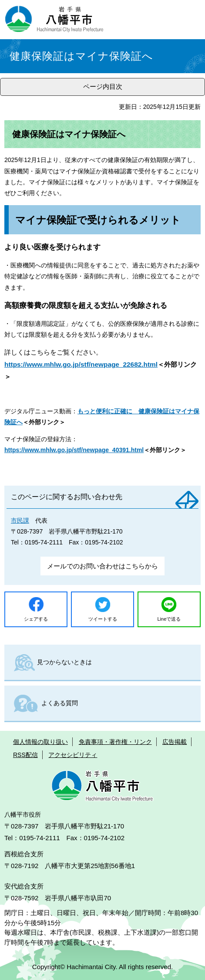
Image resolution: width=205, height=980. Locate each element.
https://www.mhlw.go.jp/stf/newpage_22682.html (81, 364)
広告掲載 (175, 742)
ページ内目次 (103, 86)
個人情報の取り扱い (40, 742)
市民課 (20, 520)
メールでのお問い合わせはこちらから (102, 566)
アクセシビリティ (73, 755)
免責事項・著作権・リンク (115, 742)
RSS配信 (25, 755)
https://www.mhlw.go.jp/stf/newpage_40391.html (74, 450)
